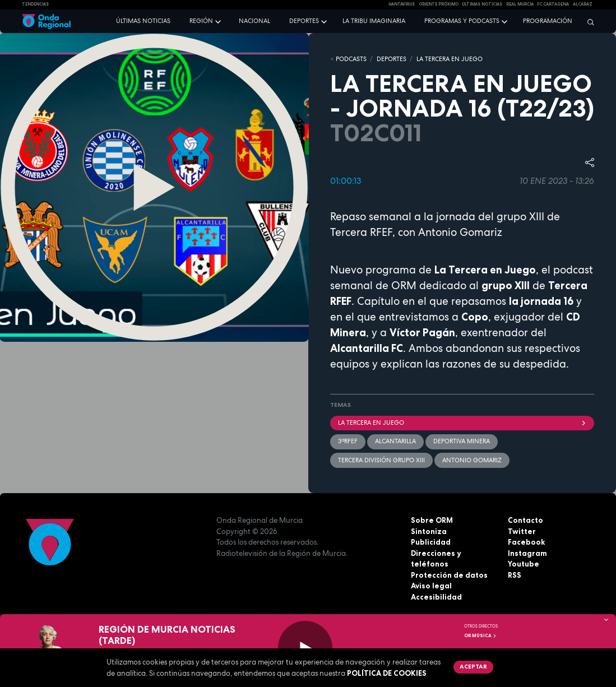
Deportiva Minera (462, 441)
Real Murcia (520, 4)
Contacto (525, 520)
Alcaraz (583, 4)
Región (201, 21)
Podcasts (351, 59)
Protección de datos (449, 575)
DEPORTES (392, 59)
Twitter (522, 531)
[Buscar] (588, 22)
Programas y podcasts (462, 21)
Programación (548, 21)
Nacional (254, 21)
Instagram (527, 553)
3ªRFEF (348, 441)
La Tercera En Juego (462, 423)
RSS (515, 575)
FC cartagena (553, 4)
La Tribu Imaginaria (374, 21)
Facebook (526, 542)
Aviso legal (431, 586)
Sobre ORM (432, 520)
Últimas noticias (143, 21)
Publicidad (431, 542)
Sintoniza (429, 531)
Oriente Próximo (439, 4)
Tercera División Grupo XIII (381, 460)
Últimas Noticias (482, 4)
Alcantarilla (395, 441)
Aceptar (473, 666)
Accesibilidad (436, 597)
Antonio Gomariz (472, 460)
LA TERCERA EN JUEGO (450, 59)
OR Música (480, 635)
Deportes (304, 21)
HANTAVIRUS (402, 4)
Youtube (524, 564)
